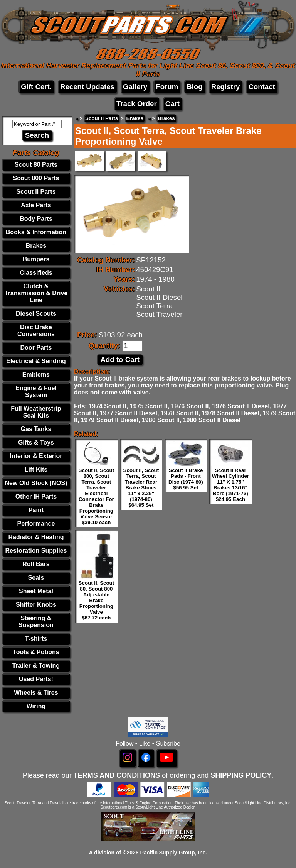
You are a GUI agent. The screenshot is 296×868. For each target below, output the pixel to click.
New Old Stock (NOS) (36, 483)
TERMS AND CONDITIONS (117, 775)
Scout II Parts (36, 192)
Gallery (135, 87)
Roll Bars (36, 564)
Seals (36, 578)
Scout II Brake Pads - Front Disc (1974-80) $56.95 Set (186, 479)
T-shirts (36, 639)
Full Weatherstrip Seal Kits (36, 412)
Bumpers (36, 259)
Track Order (137, 104)
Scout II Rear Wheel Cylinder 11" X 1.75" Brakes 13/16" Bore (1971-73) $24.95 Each (230, 485)
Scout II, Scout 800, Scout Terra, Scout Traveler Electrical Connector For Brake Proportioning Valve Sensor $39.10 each (97, 496)
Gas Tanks (36, 429)
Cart (172, 104)
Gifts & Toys (36, 442)
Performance (36, 524)
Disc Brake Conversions (36, 331)
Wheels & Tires (36, 693)
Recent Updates (87, 87)
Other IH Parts (36, 497)
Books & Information (36, 232)
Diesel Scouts (36, 314)
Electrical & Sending (36, 361)
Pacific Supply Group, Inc (173, 853)
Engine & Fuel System (36, 392)
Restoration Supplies (36, 551)
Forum (167, 87)
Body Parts (36, 219)
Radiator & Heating (36, 537)
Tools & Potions (36, 652)
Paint (36, 510)
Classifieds (36, 273)
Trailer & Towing (36, 666)
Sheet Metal (36, 591)
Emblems (36, 375)
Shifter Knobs (36, 605)
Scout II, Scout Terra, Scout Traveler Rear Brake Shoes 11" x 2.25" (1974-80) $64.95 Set (141, 488)
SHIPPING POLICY (241, 775)
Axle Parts (36, 205)
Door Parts (36, 348)
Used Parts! (36, 679)
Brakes (36, 246)
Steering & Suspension (36, 622)
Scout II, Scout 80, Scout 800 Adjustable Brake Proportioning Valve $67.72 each (97, 600)
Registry (226, 87)
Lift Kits (36, 470)
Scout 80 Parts (36, 165)
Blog (194, 87)
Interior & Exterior (36, 456)
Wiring (36, 706)
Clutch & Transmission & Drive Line (36, 293)
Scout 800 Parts (36, 178)
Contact (262, 87)
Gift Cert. (36, 87)
